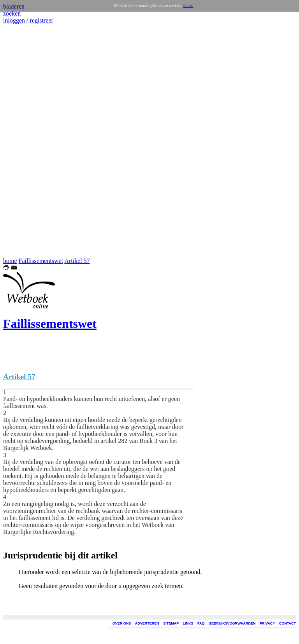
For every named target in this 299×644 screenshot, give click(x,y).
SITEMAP (171, 623)
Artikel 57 (77, 261)
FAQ (201, 623)
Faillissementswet (41, 261)
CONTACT (288, 623)
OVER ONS (122, 623)
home (10, 261)
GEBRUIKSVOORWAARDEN (232, 623)
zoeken (12, 13)
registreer (41, 20)
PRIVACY (267, 623)
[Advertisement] (26, 141)
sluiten (188, 6)
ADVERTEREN (147, 623)
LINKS (188, 623)
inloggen (14, 20)
